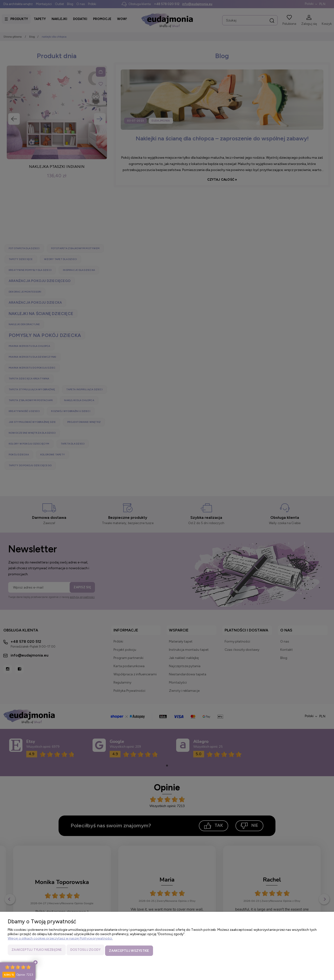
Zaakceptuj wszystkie (129, 951)
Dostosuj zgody (86, 951)
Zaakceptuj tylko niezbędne (37, 951)
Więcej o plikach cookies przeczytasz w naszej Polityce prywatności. (60, 940)
